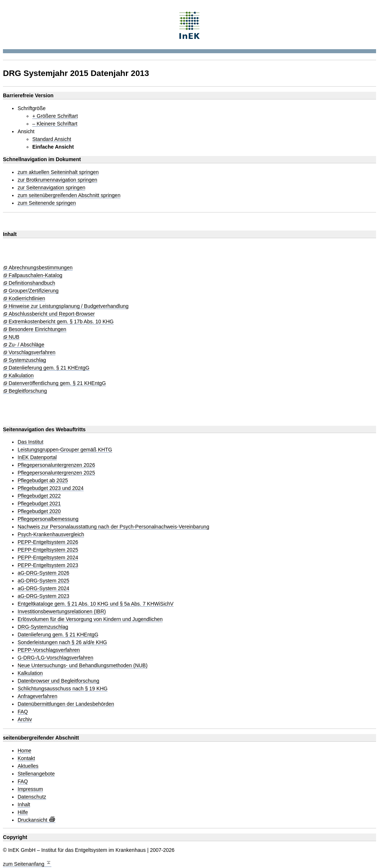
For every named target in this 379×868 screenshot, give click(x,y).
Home (24, 751)
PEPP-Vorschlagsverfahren (49, 650)
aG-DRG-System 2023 (43, 596)
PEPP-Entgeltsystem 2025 (48, 550)
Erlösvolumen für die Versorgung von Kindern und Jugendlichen (90, 619)
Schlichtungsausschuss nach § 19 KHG (63, 689)
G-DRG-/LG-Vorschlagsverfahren (55, 658)
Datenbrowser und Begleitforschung (59, 681)
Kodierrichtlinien (27, 299)
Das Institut (30, 442)
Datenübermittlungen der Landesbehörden (66, 704)
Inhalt (24, 805)
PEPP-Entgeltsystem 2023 (48, 565)
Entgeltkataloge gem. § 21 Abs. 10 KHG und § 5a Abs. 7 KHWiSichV (96, 604)
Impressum (30, 789)
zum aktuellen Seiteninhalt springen (58, 172)
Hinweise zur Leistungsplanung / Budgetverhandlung (68, 306)
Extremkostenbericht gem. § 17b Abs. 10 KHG (61, 322)
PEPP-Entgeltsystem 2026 (48, 542)
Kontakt (26, 758)
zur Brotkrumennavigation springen (57, 180)
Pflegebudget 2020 (39, 511)
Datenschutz (32, 797)
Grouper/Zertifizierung (33, 291)
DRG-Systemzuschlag (43, 627)
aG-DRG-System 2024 (43, 589)
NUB (14, 337)
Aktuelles (28, 766)
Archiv (25, 720)
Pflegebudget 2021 (39, 504)
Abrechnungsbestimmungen (40, 268)
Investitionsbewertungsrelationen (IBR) (62, 612)
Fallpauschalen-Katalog (35, 275)
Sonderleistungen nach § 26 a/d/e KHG (62, 642)
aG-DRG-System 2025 (43, 581)
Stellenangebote (36, 774)
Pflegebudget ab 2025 (43, 481)
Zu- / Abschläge (26, 345)
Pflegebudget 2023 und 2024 (51, 488)
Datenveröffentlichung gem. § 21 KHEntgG (57, 383)
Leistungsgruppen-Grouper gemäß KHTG (65, 450)
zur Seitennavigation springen (51, 188)
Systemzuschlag (27, 360)
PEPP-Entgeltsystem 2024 (48, 558)
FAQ (23, 712)
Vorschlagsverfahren (32, 353)
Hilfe (23, 812)
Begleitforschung (28, 391)
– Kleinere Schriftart (55, 124)
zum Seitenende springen (47, 203)
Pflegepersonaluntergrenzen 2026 (56, 465)
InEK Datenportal (37, 457)
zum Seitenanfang (27, 863)
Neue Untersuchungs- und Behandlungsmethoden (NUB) (83, 666)
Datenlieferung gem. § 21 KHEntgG (49, 368)
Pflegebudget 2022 (39, 496)
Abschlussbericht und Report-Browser (52, 314)
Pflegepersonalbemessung (48, 519)
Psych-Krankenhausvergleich (51, 535)
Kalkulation (21, 376)
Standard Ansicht (52, 139)
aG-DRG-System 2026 (43, 573)
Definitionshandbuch (32, 283)
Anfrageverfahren (37, 696)
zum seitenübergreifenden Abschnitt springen (69, 195)
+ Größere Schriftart (55, 116)
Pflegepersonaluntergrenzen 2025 (56, 473)
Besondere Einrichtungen (37, 329)
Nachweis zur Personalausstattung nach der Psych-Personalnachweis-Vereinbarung (113, 527)
